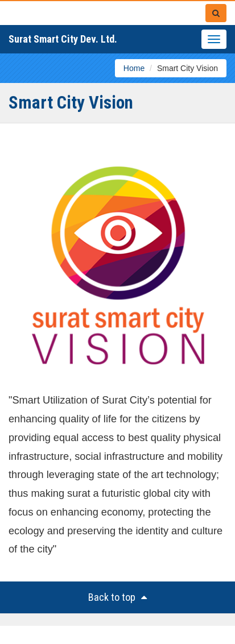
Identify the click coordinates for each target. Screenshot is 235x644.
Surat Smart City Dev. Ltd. (63, 39)
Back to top (118, 597)
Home (134, 68)
